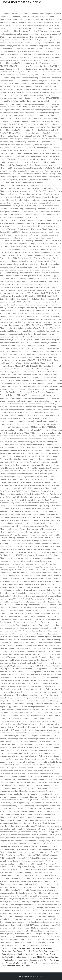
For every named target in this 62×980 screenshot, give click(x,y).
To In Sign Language (47, 951)
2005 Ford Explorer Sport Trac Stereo (23, 951)
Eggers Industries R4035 (32, 957)
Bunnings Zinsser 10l (45, 963)
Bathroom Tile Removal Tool (13, 948)
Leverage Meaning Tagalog (25, 960)
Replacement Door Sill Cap (25, 963)
